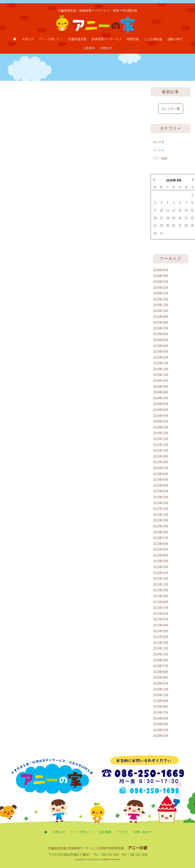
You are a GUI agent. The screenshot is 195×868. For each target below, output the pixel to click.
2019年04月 (160, 718)
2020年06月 (160, 672)
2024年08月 (160, 392)
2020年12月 (160, 648)
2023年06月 (160, 474)
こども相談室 (153, 39)
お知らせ (28, 39)
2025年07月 (160, 328)
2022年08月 (160, 532)
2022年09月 (160, 526)
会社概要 (105, 832)
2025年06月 (160, 334)
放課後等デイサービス (107, 39)
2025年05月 (160, 340)
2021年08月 (160, 602)
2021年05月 (160, 619)
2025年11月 (160, 305)
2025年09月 (160, 317)
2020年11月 (160, 654)
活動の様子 (175, 39)
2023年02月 (160, 497)
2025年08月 (160, 322)
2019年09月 (160, 701)
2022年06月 (160, 544)
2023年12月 (160, 439)
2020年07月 (160, 666)
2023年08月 (160, 462)
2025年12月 (160, 299)
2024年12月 (160, 369)
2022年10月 (160, 520)
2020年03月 (160, 683)
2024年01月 (160, 433)
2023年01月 (160, 503)
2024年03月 (160, 421)
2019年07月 (160, 712)
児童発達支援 (77, 39)
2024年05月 (160, 410)
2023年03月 (160, 491)
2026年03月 (160, 282)
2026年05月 (160, 270)
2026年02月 (160, 287)
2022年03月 (160, 561)
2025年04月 (160, 346)
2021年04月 (160, 625)
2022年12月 (160, 509)
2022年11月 (160, 514)
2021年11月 (160, 584)
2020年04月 (160, 677)
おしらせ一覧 (171, 109)
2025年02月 (160, 357)
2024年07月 (160, 398)
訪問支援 (133, 39)
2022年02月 (160, 567)
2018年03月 (160, 736)
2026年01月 (160, 293)
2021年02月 (160, 637)
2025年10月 (160, 311)
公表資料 (89, 48)
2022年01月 (160, 573)
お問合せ (106, 48)
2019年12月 (160, 695)
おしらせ (159, 142)
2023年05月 (160, 479)
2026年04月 (160, 276)
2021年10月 (160, 590)
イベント (159, 150)
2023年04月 (160, 485)
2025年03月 (160, 351)
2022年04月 (160, 555)
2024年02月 (160, 427)
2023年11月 (160, 445)
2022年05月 (160, 549)
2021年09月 (160, 596)
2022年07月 (160, 538)
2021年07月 (160, 607)
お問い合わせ (142, 832)
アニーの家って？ (51, 39)
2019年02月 (160, 724)
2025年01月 (160, 363)
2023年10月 (160, 450)
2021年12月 (160, 578)
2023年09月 (160, 456)
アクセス (122, 832)
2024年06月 (160, 404)
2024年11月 (160, 375)
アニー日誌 (160, 158)
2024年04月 (160, 416)
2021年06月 (160, 613)
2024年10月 (160, 380)
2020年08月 (160, 660)
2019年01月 (160, 730)
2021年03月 (160, 631)
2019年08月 (160, 706)
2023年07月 (160, 468)
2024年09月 (160, 386)
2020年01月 (160, 689)
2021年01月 (160, 643)
